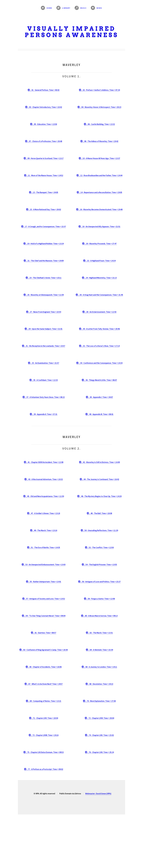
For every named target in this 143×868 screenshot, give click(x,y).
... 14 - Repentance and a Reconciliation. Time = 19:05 (100, 192)
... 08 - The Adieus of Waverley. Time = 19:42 (100, 141)
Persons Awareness (72, 35)
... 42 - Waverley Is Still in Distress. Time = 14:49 (100, 462)
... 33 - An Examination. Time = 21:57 (45, 363)
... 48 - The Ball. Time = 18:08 (100, 513)
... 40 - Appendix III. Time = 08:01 (100, 414)
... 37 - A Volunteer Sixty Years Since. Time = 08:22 (45, 397)
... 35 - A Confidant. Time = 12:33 (45, 380)
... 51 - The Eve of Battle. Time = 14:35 (45, 547)
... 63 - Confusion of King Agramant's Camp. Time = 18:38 (45, 650)
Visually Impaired (71, 29)
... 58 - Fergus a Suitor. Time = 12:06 (100, 599)
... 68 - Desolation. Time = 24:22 (100, 684)
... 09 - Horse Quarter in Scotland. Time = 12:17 (45, 158)
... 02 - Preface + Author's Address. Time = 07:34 (100, 90)
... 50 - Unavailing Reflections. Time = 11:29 (100, 530)
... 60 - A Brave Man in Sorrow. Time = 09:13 (100, 616)
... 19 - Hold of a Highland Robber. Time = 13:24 (45, 244)
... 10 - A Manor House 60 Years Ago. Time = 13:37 (100, 158)
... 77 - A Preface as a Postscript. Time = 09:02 (45, 769)
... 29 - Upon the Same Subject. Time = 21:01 (45, 329)
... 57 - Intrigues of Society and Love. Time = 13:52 (45, 599)
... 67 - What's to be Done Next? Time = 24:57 (45, 684)
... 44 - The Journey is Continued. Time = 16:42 (100, 479)
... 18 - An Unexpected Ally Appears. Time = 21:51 (100, 227)
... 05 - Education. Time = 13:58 (45, 124)
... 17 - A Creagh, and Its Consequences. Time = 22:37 (45, 227)
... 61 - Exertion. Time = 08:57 (45, 633)
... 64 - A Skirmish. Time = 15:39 (100, 650)
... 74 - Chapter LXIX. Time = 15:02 (100, 735)
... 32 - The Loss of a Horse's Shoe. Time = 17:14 (100, 346)
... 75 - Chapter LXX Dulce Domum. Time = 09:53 (45, 752)
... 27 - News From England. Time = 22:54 (45, 312)
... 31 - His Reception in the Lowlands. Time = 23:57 (45, 346)
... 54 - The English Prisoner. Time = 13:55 (100, 565)
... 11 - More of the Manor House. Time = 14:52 (45, 175)
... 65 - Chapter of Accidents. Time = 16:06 (45, 667)
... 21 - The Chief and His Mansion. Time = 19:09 (45, 261)
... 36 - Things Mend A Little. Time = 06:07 (100, 380)
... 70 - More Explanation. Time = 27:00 (100, 701)
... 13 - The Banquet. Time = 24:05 (45, 192)
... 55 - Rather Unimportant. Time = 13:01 (45, 582)
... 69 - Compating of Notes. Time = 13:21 (45, 701)
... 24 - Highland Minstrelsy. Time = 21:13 (100, 278)
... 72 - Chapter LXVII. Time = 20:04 (100, 718)
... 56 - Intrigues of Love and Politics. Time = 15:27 (100, 582)
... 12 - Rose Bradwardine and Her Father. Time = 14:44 (100, 175)
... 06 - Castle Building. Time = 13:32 (100, 124)
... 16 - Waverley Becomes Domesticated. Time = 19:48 (100, 209)
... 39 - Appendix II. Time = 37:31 (45, 414)
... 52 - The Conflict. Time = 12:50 (100, 547)
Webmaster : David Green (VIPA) (98, 794)
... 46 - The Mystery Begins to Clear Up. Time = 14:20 (100, 496)
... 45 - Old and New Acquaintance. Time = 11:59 (45, 496)
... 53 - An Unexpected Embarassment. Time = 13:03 (45, 565)
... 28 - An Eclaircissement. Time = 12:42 (100, 312)
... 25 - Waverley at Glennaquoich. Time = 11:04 (45, 295)
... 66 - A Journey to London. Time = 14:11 (100, 667)
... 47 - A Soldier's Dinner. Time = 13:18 (45, 513)
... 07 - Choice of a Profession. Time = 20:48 (45, 141)
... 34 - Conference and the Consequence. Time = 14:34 (100, 363)
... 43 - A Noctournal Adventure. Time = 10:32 (45, 479)
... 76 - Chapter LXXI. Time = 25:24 (100, 752)
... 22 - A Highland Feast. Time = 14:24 (100, 261)
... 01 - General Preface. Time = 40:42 (45, 90)
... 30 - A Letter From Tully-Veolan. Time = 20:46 (100, 329)
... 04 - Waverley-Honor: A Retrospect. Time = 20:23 (100, 107)
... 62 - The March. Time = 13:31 (100, 633)
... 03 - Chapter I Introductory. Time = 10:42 (45, 107)
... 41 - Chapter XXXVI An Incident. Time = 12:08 (45, 462)
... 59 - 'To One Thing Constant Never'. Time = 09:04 (45, 616)
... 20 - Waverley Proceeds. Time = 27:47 (100, 244)
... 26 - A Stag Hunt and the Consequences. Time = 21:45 (100, 295)
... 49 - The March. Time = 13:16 (45, 530)
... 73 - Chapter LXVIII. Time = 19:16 (45, 735)
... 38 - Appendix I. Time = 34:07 (100, 397)
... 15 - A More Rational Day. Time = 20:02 (45, 209)
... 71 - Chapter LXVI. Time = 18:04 (45, 718)
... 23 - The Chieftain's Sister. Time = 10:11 (45, 278)
